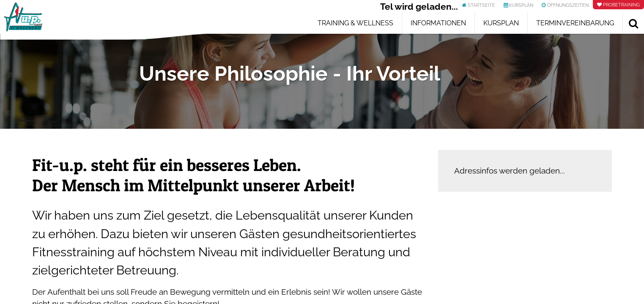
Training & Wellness (355, 23)
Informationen (438, 23)
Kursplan (501, 23)
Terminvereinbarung (575, 23)
